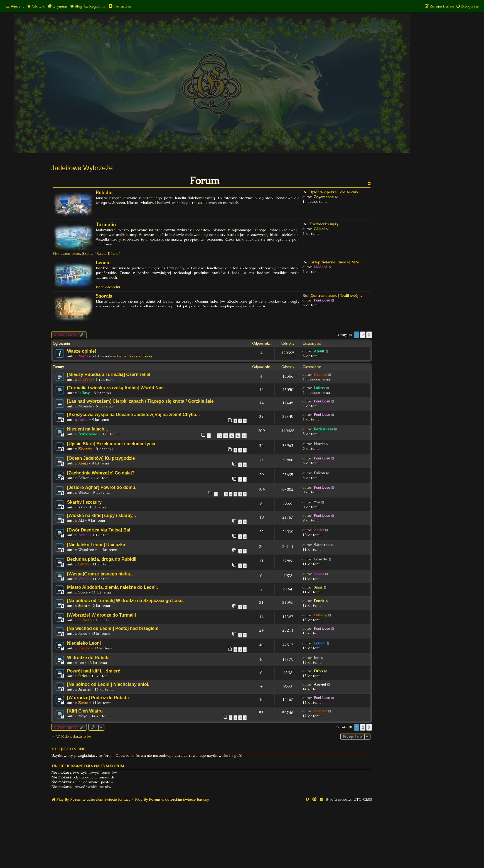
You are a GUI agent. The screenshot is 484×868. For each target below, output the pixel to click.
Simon (83, 564)
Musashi (85, 406)
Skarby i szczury (84, 502)
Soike (83, 592)
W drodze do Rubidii (88, 658)
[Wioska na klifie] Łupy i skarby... (102, 515)
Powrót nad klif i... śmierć (94, 671)
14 (244, 436)
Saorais (104, 296)
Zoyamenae (324, 197)
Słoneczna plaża (66, 254)
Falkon (84, 478)
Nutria (319, 444)
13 (238, 436)
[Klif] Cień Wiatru (85, 711)
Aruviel (84, 689)
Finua (83, 633)
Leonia (103, 263)
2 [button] (363, 335)
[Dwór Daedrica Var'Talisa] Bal (99, 530)
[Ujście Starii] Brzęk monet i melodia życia (111, 444)
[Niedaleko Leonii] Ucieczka (96, 545)
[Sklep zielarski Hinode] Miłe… (336, 262)
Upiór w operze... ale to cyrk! (334, 192)
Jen (81, 663)
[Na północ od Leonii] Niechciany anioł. (108, 684)
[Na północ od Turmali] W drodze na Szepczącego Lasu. (125, 601)
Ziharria (85, 449)
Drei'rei (85, 379)
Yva (81, 507)
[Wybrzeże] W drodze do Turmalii (101, 615)
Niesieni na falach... (88, 429)
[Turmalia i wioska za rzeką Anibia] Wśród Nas (115, 388)
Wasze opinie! (82, 351)
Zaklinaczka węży (324, 224)
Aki (81, 520)
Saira (83, 606)
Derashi (320, 711)
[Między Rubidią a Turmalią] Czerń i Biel (109, 374)
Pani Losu (322, 300)
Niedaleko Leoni (84, 643)
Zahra (83, 703)
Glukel (319, 229)
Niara (83, 356)
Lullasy (84, 393)
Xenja (83, 463)
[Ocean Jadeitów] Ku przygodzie (101, 458)
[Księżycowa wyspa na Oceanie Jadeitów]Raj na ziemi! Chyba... (133, 415)
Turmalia (106, 225)
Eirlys (83, 676)
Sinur (318, 587)
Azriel (83, 535)
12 (232, 436)
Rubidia (104, 193)
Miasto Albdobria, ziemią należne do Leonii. (113, 587)
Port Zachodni (108, 287)
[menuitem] (36, 6)
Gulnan (320, 643)
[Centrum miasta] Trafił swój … (336, 295)
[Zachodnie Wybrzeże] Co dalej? (101, 473)
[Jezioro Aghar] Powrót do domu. (102, 487)
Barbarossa (88, 434)
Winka (83, 492)
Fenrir (319, 601)
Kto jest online (68, 749)
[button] (369, 335)
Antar (83, 420)
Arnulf (319, 351)
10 (220, 436)
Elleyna (84, 648)
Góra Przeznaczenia (135, 356)
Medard (320, 267)
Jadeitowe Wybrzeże (82, 168)
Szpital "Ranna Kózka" (101, 254)
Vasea (83, 579)
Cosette (320, 559)
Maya (83, 716)
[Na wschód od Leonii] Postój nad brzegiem (113, 628)
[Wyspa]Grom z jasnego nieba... (100, 574)
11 (226, 436)
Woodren (86, 550)
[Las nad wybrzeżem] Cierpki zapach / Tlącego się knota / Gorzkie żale (140, 401)
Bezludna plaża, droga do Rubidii (102, 559)
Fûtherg (85, 620)
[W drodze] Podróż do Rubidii (98, 698)
